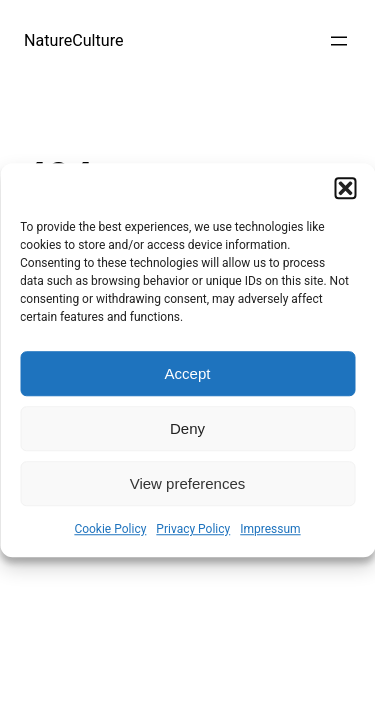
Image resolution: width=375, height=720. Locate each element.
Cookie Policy (110, 529)
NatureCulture (74, 40)
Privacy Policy (193, 529)
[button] (345, 188)
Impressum (270, 529)
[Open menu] (339, 41)
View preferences (188, 483)
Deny (187, 428)
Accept (188, 373)
